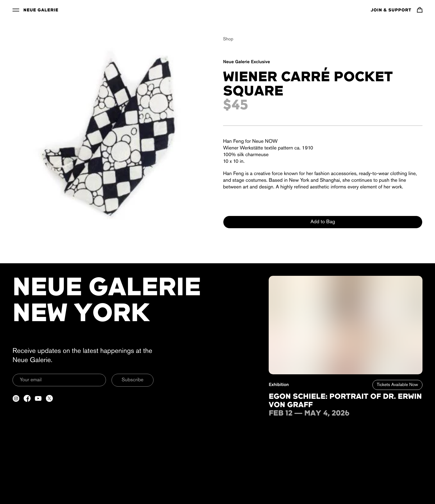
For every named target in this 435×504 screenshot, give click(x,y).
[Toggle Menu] (16, 10)
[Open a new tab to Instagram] (16, 398)
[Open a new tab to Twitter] (49, 398)
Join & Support (391, 10)
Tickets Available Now (397, 385)
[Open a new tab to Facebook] (27, 398)
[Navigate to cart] (420, 10)
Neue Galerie (41, 10)
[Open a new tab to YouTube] (38, 398)
